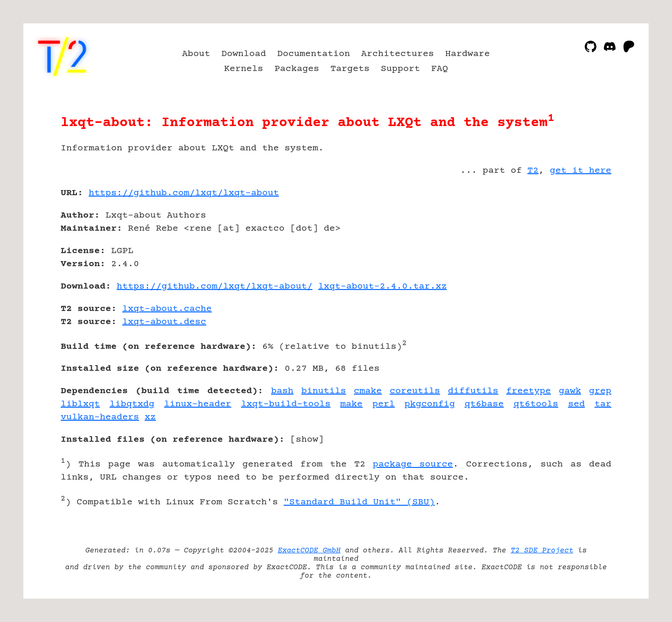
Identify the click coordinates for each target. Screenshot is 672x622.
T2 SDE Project (542, 551)
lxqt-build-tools (286, 404)
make (351, 404)
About (196, 54)
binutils (324, 391)
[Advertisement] (583, 247)
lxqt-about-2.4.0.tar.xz (383, 286)
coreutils (415, 391)
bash (282, 391)
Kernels (244, 69)
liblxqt (80, 404)
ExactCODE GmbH (309, 551)
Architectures (398, 54)
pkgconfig (430, 404)
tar (603, 404)
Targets (350, 69)
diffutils (473, 391)
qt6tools (536, 404)
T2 (533, 171)
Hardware (468, 54)
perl (384, 404)
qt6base (484, 404)
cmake (368, 391)
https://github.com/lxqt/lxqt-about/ (215, 286)
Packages (297, 69)
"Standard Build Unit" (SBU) (359, 502)
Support (400, 69)
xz (150, 417)
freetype (529, 391)
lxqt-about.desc (164, 322)
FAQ (440, 69)
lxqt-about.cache (167, 309)
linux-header (198, 404)
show (307, 440)
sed (576, 404)
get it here (581, 171)
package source (413, 464)
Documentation (314, 54)
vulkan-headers (100, 417)
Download (244, 54)
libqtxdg (132, 404)
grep (600, 391)
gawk (570, 391)
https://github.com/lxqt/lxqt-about (184, 193)
